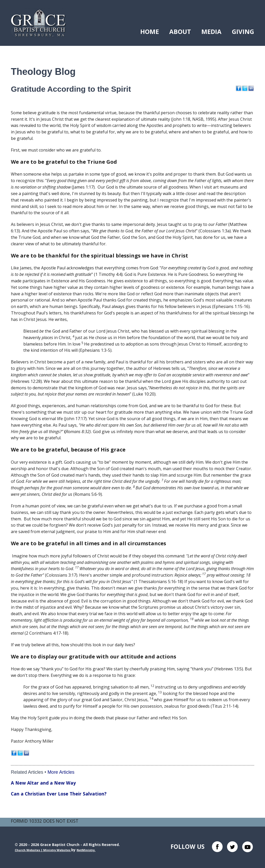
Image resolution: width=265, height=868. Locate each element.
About (180, 31)
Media (211, 31)
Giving (243, 31)
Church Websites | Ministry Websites (43, 850)
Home (150, 31)
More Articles (61, 772)
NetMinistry (86, 850)
